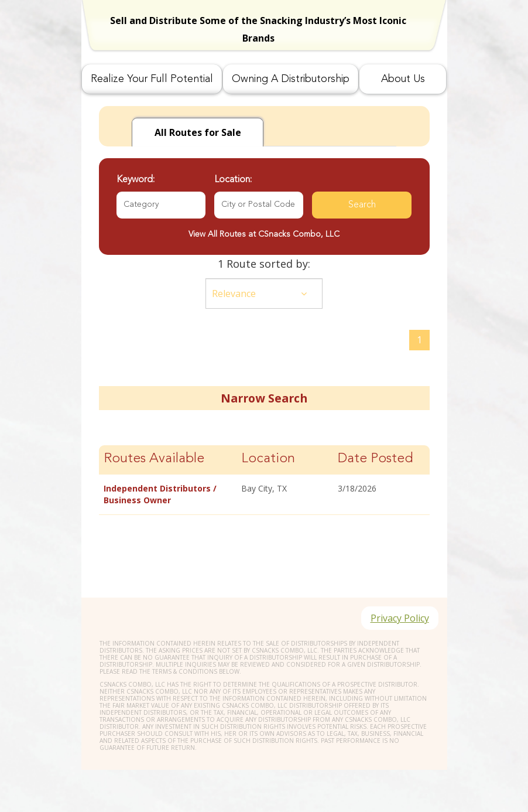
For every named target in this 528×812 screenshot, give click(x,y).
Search (362, 205)
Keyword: (136, 180)
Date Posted (376, 459)
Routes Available (154, 459)
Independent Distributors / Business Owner (160, 494)
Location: (233, 180)
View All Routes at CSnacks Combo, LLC (264, 234)
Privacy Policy (400, 618)
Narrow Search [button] (264, 398)
